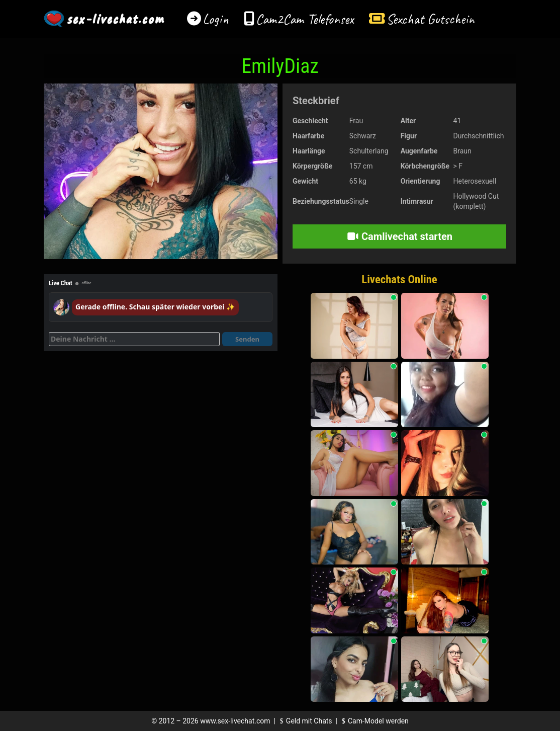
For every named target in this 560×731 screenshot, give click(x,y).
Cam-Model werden (374, 721)
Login (216, 19)
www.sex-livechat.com (235, 721)
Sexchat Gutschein (430, 19)
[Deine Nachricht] (134, 339)
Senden (247, 339)
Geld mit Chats (304, 721)
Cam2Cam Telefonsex (305, 19)
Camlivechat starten (399, 236)
